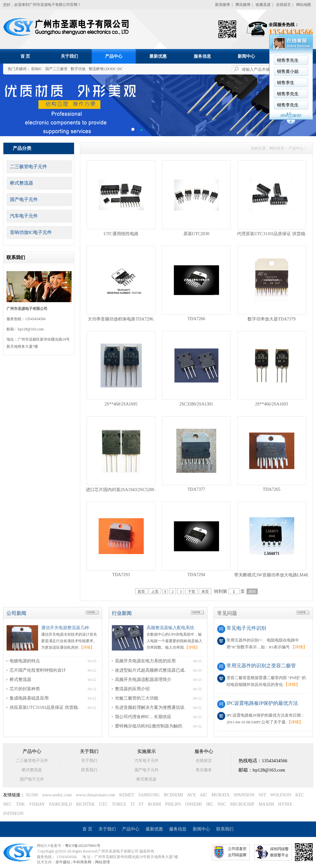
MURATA (221, 795)
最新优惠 (158, 56)
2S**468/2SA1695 (121, 404)
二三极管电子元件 (29, 167)
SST (262, 795)
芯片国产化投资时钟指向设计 (38, 670)
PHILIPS (173, 804)
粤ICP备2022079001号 (83, 846)
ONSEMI (194, 804)
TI (132, 804)
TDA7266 (196, 319)
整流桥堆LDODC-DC (106, 69)
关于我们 (69, 56)
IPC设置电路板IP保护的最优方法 (262, 703)
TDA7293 (121, 575)
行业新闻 (122, 613)
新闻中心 (246, 56)
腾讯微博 (243, 5)
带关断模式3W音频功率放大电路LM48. (272, 575)
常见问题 (227, 613)
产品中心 (114, 56)
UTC (103, 804)
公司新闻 (16, 613)
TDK (20, 804)
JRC (210, 804)
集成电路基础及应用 (29, 698)
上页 (155, 592)
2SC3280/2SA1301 (196, 404)
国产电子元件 (24, 199)
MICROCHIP (242, 804)
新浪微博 (222, 5)
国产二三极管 (56, 69)
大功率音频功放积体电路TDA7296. (121, 319)
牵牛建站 (63, 862)
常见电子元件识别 (246, 628)
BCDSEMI (173, 795)
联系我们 (291, 56)
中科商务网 (82, 862)
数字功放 (78, 69)
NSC (222, 804)
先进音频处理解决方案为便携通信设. (150, 707)
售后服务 (204, 770)
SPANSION (244, 795)
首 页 (25, 56)
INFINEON (13, 814)
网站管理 (103, 862)
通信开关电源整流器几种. (66, 628)
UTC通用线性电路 (121, 234)
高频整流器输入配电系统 (170, 628)
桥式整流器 (22, 183)
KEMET (127, 795)
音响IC (37, 69)
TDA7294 (196, 575)
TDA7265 (272, 489)
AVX (192, 795)
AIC (204, 795)
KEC (300, 795)
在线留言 (283, 5)
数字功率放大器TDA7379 (272, 319)
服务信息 (202, 56)
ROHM (154, 804)
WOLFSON (281, 795)
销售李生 (208, 83)
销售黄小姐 (210, 72)
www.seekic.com (57, 795)
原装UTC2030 (196, 234)
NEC (7, 804)
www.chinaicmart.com (96, 795)
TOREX (119, 804)
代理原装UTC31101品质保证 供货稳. (272, 234)
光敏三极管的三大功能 (137, 698)
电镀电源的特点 (25, 661)
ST (141, 804)
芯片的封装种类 (25, 689)
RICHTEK (86, 804)
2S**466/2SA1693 (272, 404)
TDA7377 (196, 489)
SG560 (32, 795)
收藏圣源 (263, 5)
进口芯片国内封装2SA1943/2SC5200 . (121, 490)
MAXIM (266, 804)
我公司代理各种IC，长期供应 (143, 717)
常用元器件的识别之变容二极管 (261, 666)
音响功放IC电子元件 (31, 232)
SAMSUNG (149, 795)
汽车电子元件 (24, 216)
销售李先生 (210, 94)
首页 (141, 592)
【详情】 (87, 647)
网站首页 (277, 148)
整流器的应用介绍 (132, 689)
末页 (205, 592)
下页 (191, 592)
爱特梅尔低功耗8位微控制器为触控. (149, 726)
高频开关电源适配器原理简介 (143, 680)
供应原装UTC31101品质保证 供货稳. (44, 707)
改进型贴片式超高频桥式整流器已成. (150, 670)
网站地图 (304, 5)
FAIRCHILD (60, 804)
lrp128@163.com (31, 329)
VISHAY (37, 804)
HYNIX (285, 804)
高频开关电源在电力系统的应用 (145, 661)
